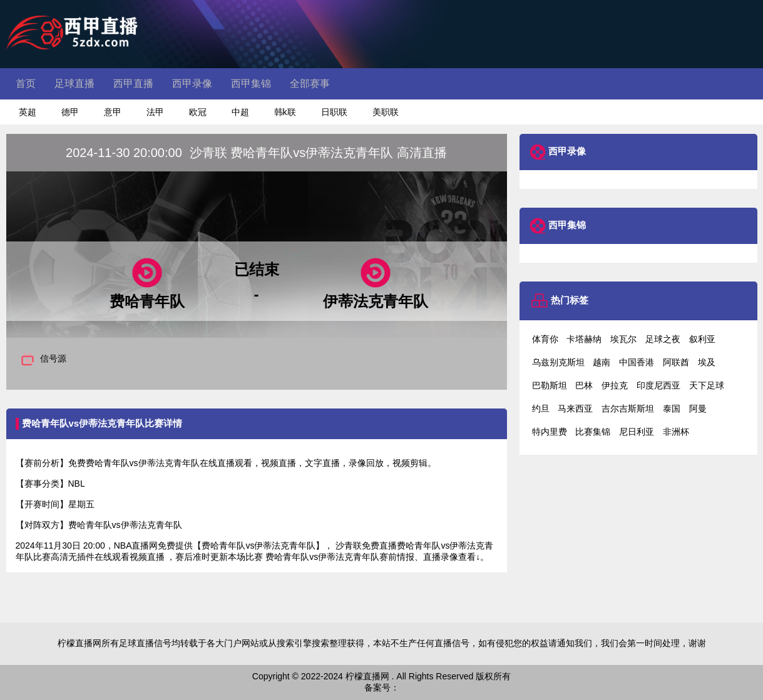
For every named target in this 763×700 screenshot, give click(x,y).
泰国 (672, 408)
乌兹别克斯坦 (558, 362)
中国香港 (637, 362)
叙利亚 (702, 339)
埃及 (707, 362)
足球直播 (74, 84)
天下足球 (707, 385)
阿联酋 (676, 362)
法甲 (155, 112)
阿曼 (698, 408)
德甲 (70, 112)
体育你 (545, 339)
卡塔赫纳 (584, 339)
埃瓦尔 (623, 339)
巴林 (584, 385)
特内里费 (550, 432)
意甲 (113, 112)
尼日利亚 (637, 432)
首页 (26, 84)
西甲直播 (133, 84)
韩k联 (285, 112)
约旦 (541, 408)
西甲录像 (192, 84)
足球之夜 (663, 339)
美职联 (386, 112)
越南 (602, 362)
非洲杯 (676, 432)
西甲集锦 (251, 84)
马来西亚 (575, 408)
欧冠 (198, 112)
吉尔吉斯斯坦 (628, 408)
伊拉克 (615, 385)
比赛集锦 (593, 432)
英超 (28, 112)
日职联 (334, 112)
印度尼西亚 (658, 385)
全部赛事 (310, 84)
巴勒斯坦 (550, 385)
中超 (240, 112)
